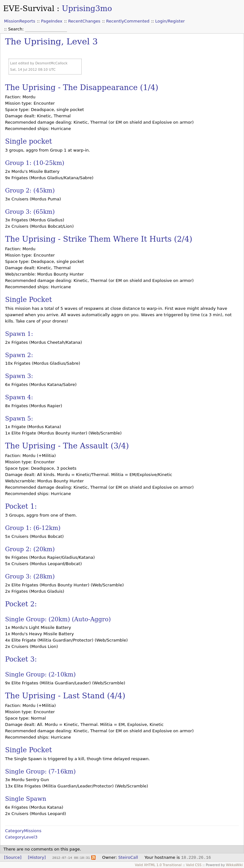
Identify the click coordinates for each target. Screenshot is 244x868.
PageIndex (52, 21)
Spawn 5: (19, 418)
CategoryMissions (23, 831)
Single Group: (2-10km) (40, 674)
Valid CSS (194, 865)
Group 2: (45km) (30, 190)
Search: (17, 29)
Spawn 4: (19, 397)
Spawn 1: (19, 334)
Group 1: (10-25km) (35, 163)
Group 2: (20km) (30, 549)
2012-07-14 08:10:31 (71, 858)
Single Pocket (28, 300)
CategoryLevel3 (21, 837)
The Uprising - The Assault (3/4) (67, 446)
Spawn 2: (19, 355)
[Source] (13, 857)
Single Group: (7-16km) (40, 771)
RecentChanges (84, 21)
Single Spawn (26, 799)
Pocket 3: (21, 659)
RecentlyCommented (128, 21)
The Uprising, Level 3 (51, 41)
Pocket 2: (21, 604)
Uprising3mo (87, 9)
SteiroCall (128, 857)
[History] (37, 857)
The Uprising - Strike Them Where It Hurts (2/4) (99, 239)
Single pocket (29, 141)
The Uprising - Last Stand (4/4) (65, 696)
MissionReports (20, 21)
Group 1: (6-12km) (33, 528)
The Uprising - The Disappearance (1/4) (82, 88)
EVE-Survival (29, 9)
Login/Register (170, 21)
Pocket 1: (21, 506)
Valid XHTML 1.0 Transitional (158, 865)
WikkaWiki (234, 865)
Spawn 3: (19, 376)
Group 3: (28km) (30, 576)
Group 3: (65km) (30, 212)
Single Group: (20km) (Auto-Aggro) (58, 619)
